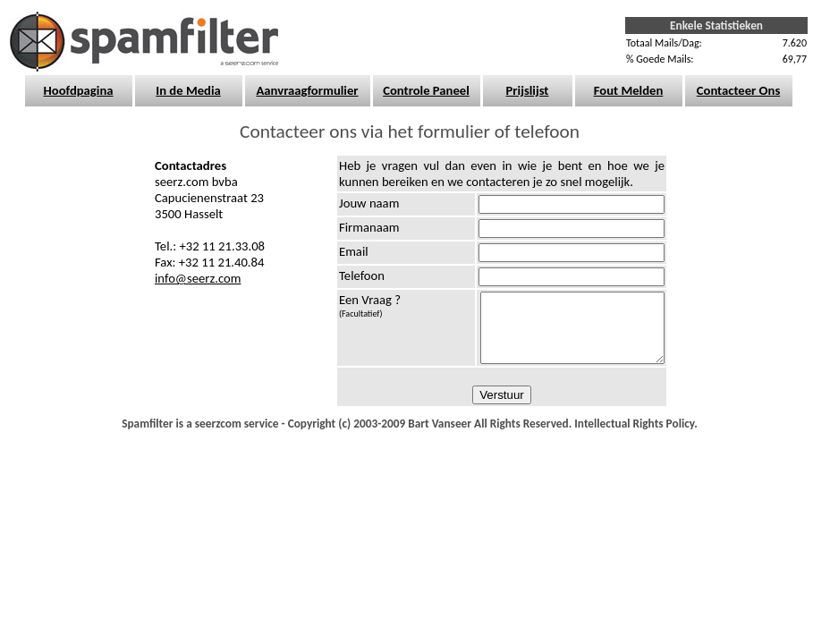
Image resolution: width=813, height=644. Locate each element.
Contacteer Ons (738, 90)
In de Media (188, 90)
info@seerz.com (198, 278)
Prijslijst (528, 90)
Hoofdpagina (79, 90)
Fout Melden (629, 90)
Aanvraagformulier (307, 90)
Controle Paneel (426, 90)
